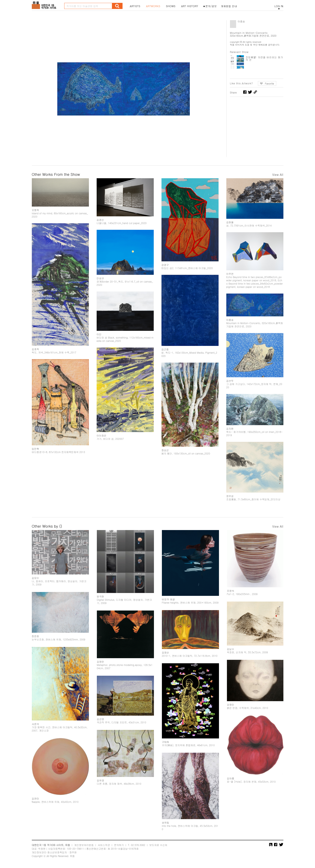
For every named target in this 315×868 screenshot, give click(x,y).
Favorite (269, 83)
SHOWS (171, 6)
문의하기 (119, 845)
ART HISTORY (190, 6)
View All (278, 175)
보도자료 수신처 (158, 845)
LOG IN (279, 6)
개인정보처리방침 (84, 845)
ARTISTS (135, 6)
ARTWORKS (153, 6)
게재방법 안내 (229, 6)
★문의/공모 (210, 6)
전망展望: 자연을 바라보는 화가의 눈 (264, 58)
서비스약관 (104, 845)
